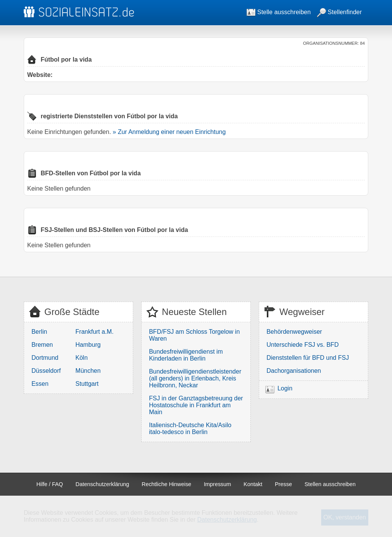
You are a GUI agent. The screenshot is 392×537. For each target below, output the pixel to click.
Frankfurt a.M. (95, 332)
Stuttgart (87, 384)
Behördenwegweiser (294, 332)
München (88, 371)
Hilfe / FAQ (50, 484)
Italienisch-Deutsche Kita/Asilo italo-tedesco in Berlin (190, 428)
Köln (82, 358)
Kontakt (253, 484)
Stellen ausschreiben (330, 484)
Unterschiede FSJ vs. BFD (303, 345)
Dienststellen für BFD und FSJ (308, 358)
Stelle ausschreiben (279, 12)
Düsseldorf (46, 371)
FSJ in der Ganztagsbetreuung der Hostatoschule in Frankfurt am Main (196, 405)
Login (285, 389)
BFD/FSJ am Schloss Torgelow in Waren (194, 335)
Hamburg (88, 345)
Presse (283, 484)
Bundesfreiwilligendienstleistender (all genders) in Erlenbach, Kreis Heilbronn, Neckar (195, 378)
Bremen (42, 345)
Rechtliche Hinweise (167, 484)
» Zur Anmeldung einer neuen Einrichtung (169, 132)
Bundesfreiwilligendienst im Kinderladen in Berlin (186, 355)
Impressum (217, 484)
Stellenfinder (339, 12)
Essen (40, 384)
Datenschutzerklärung (102, 484)
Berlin (39, 332)
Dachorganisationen (294, 371)
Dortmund (45, 358)
